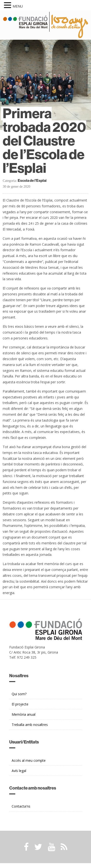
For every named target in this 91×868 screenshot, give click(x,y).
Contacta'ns (21, 806)
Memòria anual (24, 714)
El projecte (20, 704)
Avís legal (19, 771)
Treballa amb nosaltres (30, 725)
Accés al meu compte (29, 760)
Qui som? (19, 694)
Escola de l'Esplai (32, 181)
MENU (18, 6)
